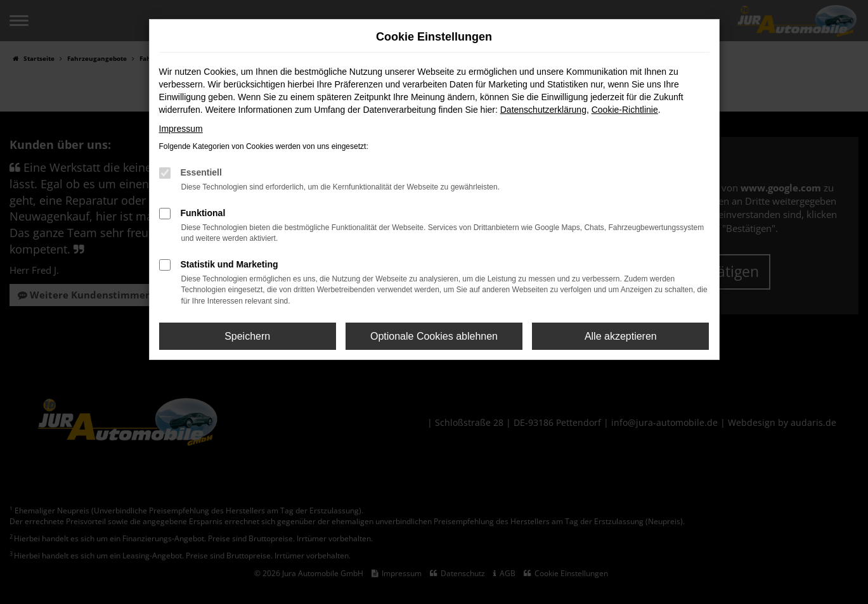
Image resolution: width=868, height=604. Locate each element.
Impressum (181, 129)
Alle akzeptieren (621, 336)
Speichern (247, 336)
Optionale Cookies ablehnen (434, 336)
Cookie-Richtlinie (625, 110)
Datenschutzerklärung (543, 110)
